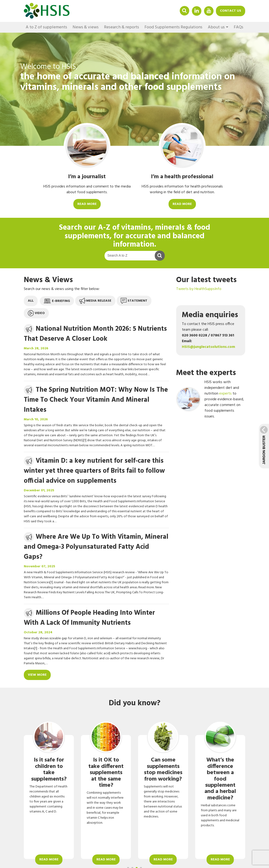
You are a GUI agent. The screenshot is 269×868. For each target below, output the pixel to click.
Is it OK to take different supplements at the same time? (106, 773)
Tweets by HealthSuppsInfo (199, 289)
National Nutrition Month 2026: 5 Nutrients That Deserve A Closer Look (95, 334)
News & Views (48, 280)
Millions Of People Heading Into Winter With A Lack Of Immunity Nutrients (89, 618)
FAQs (239, 27)
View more (37, 675)
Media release (95, 301)
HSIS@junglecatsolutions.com (208, 347)
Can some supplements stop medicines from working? (163, 769)
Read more (87, 204)
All (31, 301)
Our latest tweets (206, 280)
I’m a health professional (182, 177)
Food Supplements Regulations (173, 27)
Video (36, 313)
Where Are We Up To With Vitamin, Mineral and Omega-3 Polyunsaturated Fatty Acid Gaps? (96, 547)
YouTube (209, 11)
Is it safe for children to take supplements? (49, 769)
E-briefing (57, 301)
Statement (134, 301)
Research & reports (122, 27)
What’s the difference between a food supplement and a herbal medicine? (220, 779)
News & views (86, 27)
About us (216, 27)
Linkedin (197, 11)
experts (225, 394)
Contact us (231, 11)
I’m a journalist (87, 177)
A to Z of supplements (46, 27)
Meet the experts (206, 373)
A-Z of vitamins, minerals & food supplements (137, 232)
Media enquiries (210, 315)
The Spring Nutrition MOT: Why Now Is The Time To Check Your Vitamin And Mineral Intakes (96, 400)
